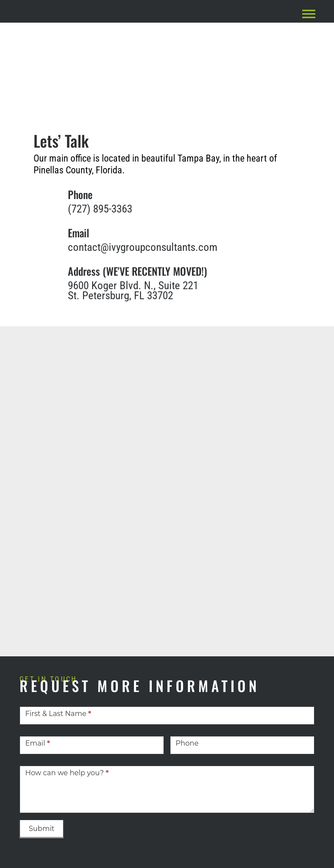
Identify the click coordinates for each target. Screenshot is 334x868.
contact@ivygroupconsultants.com (143, 247)
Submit (42, 829)
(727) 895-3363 (100, 209)
